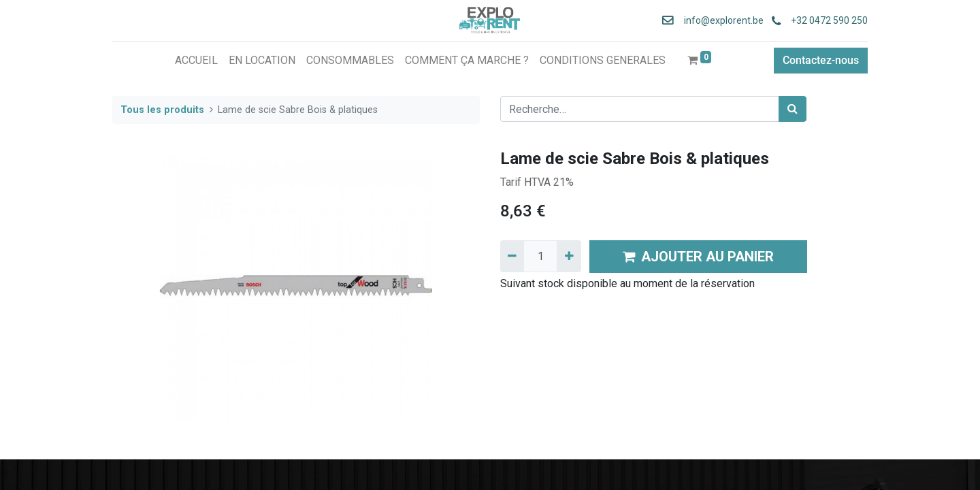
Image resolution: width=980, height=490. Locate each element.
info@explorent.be (720, 20)
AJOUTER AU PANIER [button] (698, 257)
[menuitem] (196, 61)
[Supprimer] (512, 256)
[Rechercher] (793, 109)
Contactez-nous (821, 60)
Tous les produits (162, 110)
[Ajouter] (569, 256)
